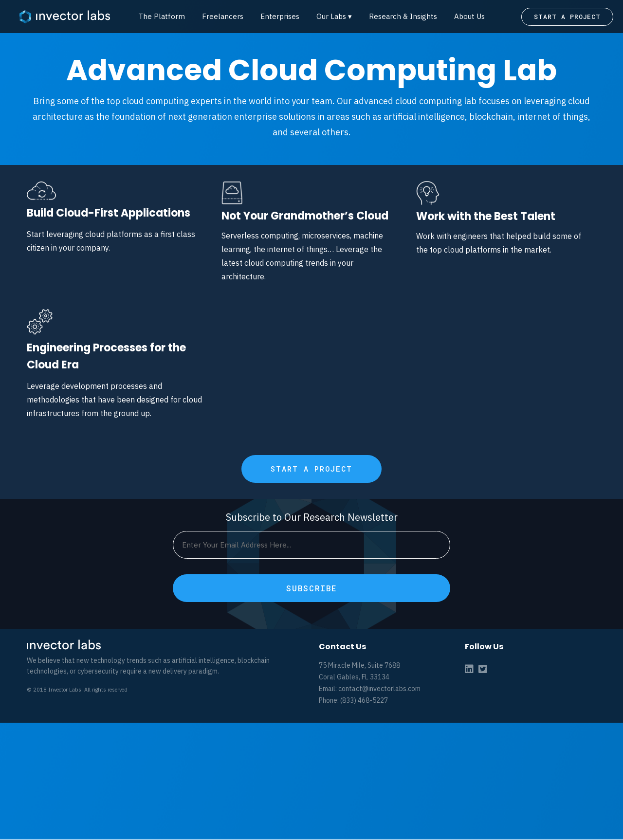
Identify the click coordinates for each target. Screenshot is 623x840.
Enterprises (280, 16)
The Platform (162, 16)
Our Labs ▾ (334, 16)
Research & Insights (403, 16)
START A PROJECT (567, 17)
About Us (469, 16)
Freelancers (223, 16)
